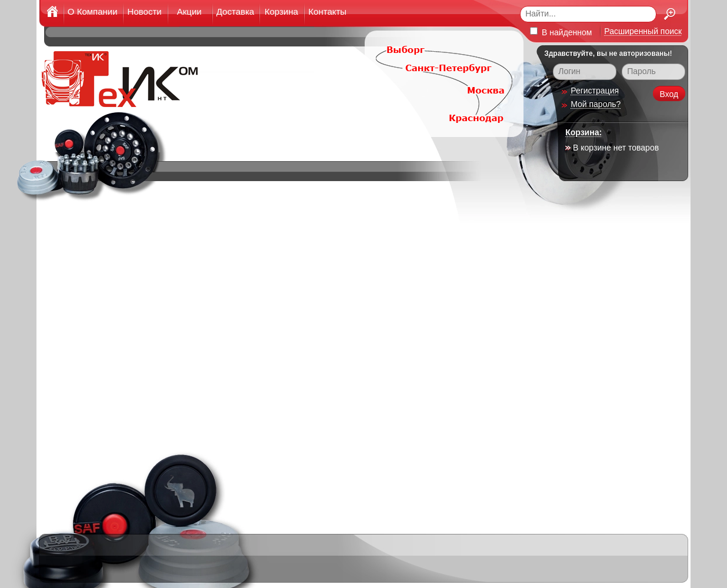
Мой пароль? (596, 104)
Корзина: (583, 132)
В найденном (561, 32)
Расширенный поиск (643, 31)
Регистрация (595, 91)
